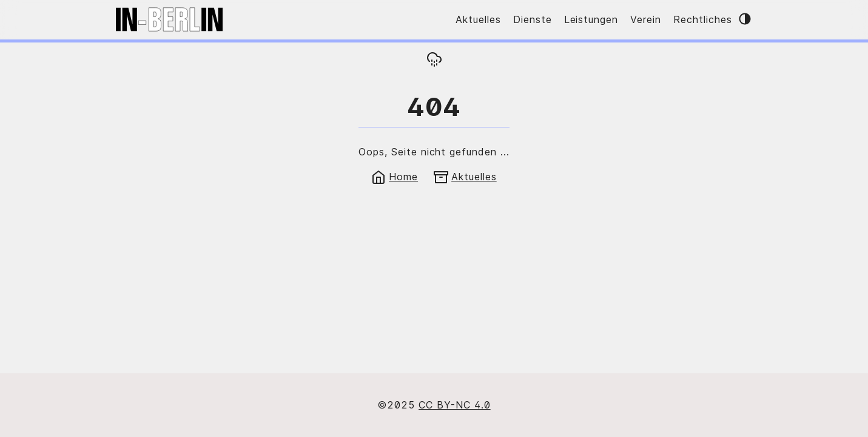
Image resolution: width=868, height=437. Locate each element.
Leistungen (591, 19)
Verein (646, 19)
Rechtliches (703, 19)
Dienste (533, 19)
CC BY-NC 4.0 (455, 405)
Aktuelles (478, 19)
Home (395, 177)
